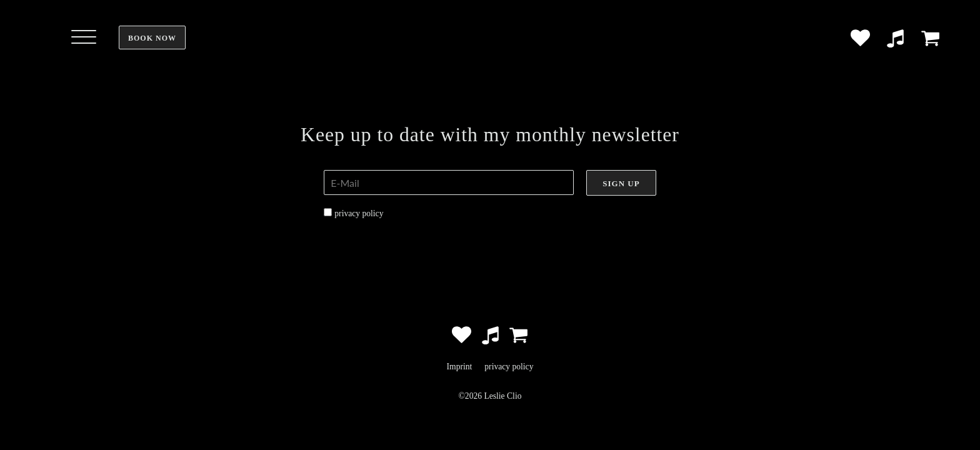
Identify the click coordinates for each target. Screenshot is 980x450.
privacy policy (359, 213)
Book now (152, 38)
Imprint (460, 367)
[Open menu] (84, 37)
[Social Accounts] (860, 38)
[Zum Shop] (930, 38)
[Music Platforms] (895, 38)
